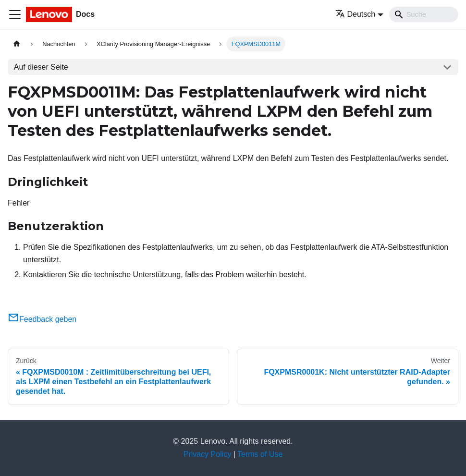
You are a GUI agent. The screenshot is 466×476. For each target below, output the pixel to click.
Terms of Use (260, 454)
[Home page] (17, 44)
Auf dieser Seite (41, 67)
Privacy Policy (208, 454)
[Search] (424, 14)
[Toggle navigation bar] (15, 14)
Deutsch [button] (356, 14)
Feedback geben (42, 319)
